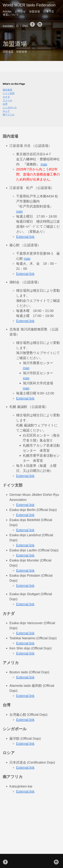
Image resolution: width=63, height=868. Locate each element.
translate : (9, 26)
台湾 (5, 104)
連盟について (11, 15)
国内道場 (7, 90)
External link (25, 237)
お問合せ (20, 12)
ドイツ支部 (9, 93)
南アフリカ (9, 115)
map (44, 164)
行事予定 (49, 12)
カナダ (6, 97)
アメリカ (7, 100)
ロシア (6, 111)
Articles (7, 12)
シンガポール (10, 107)
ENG (26, 26)
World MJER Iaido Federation (29, 5)
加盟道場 (34, 12)
